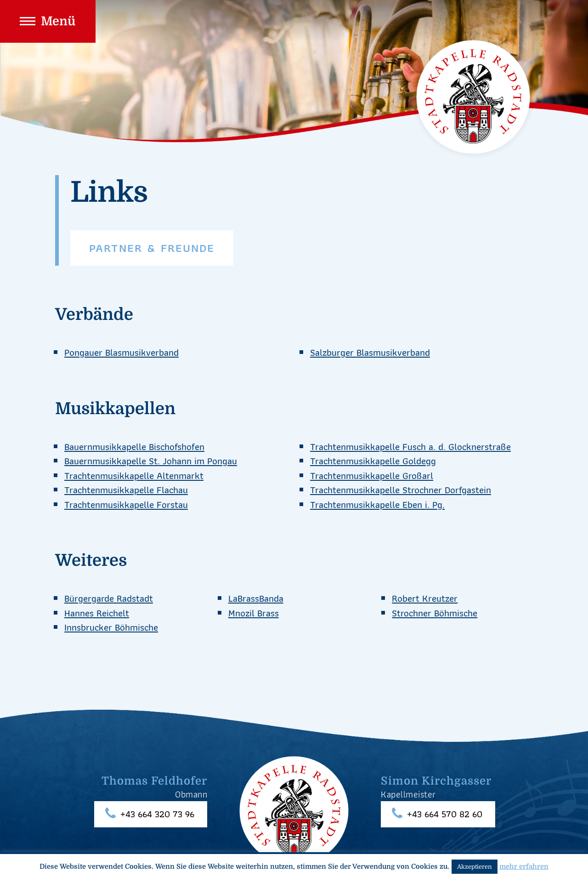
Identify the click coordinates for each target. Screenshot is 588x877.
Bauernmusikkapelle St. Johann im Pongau (151, 461)
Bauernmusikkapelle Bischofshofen (134, 447)
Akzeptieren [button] (475, 867)
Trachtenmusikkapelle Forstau (126, 504)
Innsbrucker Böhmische (111, 627)
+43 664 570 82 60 (445, 814)
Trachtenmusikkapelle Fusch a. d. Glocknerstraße (410, 447)
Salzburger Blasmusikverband (370, 352)
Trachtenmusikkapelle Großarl (372, 476)
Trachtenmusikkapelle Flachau (126, 490)
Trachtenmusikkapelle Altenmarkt (134, 476)
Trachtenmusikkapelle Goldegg (373, 461)
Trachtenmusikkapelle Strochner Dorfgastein (401, 490)
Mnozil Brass (254, 613)
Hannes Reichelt (97, 613)
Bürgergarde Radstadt (109, 598)
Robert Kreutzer (425, 598)
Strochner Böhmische (435, 613)
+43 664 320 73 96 (157, 814)
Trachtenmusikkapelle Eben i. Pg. (377, 504)
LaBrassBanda (256, 598)
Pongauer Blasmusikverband (122, 352)
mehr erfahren (524, 867)
